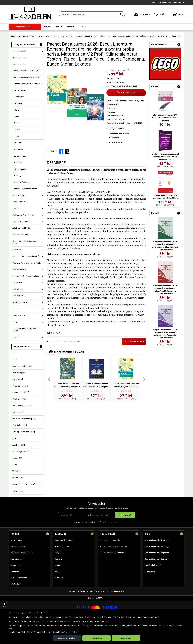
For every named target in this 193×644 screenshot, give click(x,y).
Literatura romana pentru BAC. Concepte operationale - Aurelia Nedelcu (165, 138)
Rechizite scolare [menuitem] (19, 72)
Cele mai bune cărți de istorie (157, 580)
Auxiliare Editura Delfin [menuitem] (22, 242)
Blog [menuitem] (84, 27)
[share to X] (67, 172)
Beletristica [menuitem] (17, 303)
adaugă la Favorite (117, 149)
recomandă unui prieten (119, 154)
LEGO (15, 380)
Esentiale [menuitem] (16, 358)
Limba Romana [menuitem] (20, 111)
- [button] (41, 65)
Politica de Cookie (18, 567)
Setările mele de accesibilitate (112, 573)
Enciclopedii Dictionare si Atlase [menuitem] (26, 296)
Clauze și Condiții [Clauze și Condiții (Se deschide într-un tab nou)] (172, 625)
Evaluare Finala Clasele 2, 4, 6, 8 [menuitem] (25, 91)
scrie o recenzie (116, 163)
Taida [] (17, 492)
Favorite (161, 14)
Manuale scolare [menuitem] (19, 78)
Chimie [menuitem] (17, 150)
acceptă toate (126, 638)
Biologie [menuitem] (17, 144)
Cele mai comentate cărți (110, 561)
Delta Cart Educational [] (24, 439)
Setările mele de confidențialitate (113, 567)
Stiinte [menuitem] (15, 343)
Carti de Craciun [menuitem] (19, 316)
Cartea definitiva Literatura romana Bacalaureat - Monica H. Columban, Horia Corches (67, 407)
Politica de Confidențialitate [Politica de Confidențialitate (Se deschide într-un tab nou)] (153, 625)
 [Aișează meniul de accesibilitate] (5, 604)
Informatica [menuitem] (19, 170)
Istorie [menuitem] (16, 131)
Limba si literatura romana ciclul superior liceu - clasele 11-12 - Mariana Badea (165, 177)
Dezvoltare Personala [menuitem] (21, 203)
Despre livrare (16, 586)
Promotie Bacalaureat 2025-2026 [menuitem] (26, 98)
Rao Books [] (20, 446)
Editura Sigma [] (21, 472)
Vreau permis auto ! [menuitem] (20, 222)
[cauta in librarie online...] (89, 14)
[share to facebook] (61, 172)
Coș (177, 14)
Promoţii (59, 580)
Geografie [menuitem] (18, 124)
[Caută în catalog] (122, 14)
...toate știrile (150, 592)
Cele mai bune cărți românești (157, 567)
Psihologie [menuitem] (18, 163)
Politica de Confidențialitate (22, 573)
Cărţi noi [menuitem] (47, 27)
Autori (58, 592)
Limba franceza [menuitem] (20, 189)
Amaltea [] (19, 465)
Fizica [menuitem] (16, 137)
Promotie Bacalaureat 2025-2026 (129, 143)
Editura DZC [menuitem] (17, 270)
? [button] (128, 91)
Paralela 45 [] (20, 420)
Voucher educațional (19, 598)
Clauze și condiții (17, 561)
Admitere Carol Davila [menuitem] (21, 249)
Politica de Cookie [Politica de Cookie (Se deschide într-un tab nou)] (152, 617)
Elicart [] (18, 479)
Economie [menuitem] (18, 183)
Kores (15, 485)
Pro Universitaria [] (22, 426)
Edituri (58, 586)
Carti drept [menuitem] (17, 229)
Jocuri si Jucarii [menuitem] (19, 216)
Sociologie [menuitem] (18, 196)
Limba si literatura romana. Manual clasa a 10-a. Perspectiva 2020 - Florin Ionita (97, 407)
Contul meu (142, 14)
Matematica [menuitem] (19, 117)
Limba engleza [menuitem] (20, 176)
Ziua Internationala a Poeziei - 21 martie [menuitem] (26, 350)
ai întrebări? (114, 158)
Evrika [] (18, 400)
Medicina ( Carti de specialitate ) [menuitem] (26, 277)
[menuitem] (25, 27)
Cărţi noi (59, 573)
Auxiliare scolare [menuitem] (19, 85)
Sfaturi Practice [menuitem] (19, 336)
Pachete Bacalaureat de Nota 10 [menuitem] (27, 104)
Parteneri (59, 598)
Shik (14, 459)
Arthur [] (18, 433)
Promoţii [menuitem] (59, 27)
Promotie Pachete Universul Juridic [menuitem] (27, 283)
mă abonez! (125, 536)
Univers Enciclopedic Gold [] (26, 505)
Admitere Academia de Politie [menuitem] (25, 209)
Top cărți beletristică (153, 586)
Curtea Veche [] (21, 413)
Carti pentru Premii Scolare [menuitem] (23, 236)
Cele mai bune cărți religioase (157, 573)
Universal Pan (18, 498)
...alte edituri (18, 511)
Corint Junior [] (20, 406)
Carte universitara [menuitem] (20, 290)
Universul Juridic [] (22, 387)
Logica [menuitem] (17, 157)
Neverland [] (19, 393)
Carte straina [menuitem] (18, 310)
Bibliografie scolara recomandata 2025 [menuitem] (26, 263)
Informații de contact (64, 561)
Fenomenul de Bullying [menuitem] (22, 255)
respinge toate (96, 638)
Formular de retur (62, 567)
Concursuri (15, 592)
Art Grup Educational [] (24, 452)
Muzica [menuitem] (15, 329)
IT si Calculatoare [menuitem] (20, 323)
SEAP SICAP (16, 605)
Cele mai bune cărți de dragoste (158, 561)
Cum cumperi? (16, 580)
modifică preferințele (67, 638)
